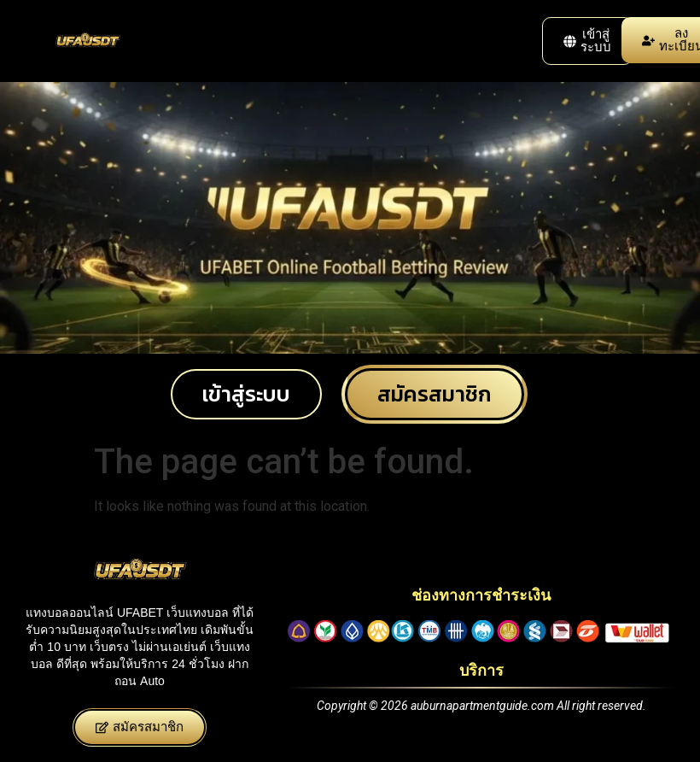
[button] (587, 41)
